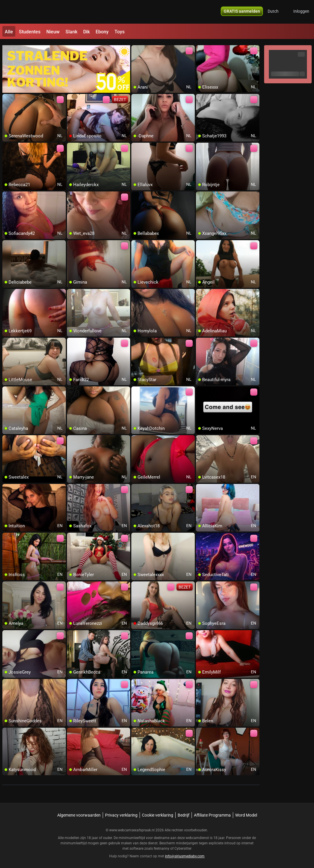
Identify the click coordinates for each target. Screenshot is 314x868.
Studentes (30, 32)
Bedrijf (184, 812)
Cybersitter (183, 846)
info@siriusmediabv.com (185, 854)
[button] (277, 12)
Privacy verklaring (121, 812)
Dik (86, 32)
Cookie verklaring (158, 812)
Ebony (102, 32)
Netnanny (162, 846)
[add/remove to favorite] (136, 47)
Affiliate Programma (212, 812)
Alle (9, 32)
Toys (120, 32)
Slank (71, 32)
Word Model (246, 812)
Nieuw (53, 32)
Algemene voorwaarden (79, 812)
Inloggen (301, 12)
